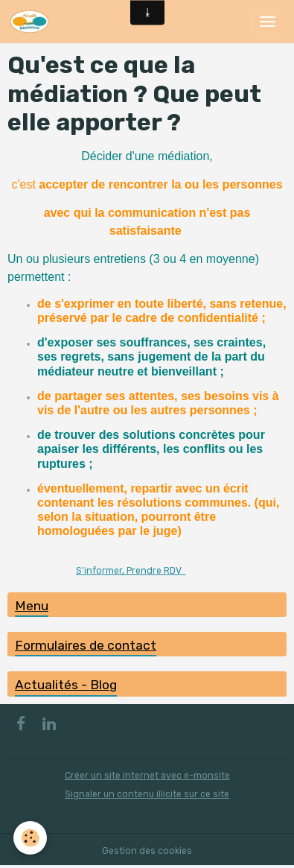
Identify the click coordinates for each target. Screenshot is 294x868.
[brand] (32, 22)
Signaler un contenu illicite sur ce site (147, 794)
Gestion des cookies (147, 851)
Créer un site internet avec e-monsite (147, 776)
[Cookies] (30, 838)
